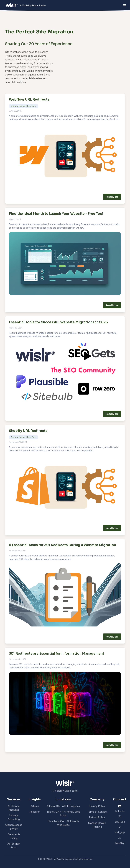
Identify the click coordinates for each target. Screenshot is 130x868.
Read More (112, 197)
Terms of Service (97, 812)
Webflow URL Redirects (29, 99)
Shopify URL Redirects (28, 431)
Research (35, 812)
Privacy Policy (97, 806)
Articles (35, 806)
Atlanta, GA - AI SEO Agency (63, 806)
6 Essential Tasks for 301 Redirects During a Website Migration (62, 545)
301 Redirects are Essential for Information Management (57, 654)
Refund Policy (97, 817)
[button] (125, 5)
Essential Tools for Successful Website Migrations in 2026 (58, 322)
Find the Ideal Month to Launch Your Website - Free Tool (56, 214)
